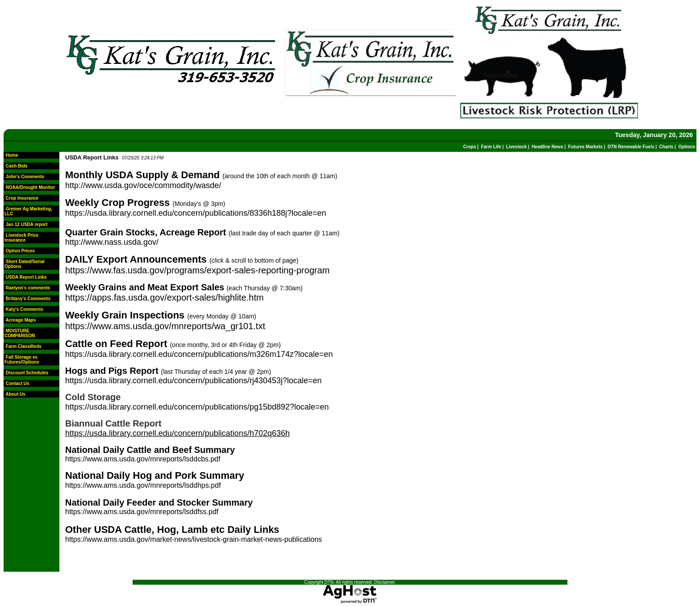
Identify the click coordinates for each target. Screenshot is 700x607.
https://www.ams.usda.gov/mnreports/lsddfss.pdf (142, 512)
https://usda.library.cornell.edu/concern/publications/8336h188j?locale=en (196, 213)
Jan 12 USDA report (27, 224)
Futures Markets (585, 147)
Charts (667, 147)
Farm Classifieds (24, 346)
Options (687, 147)
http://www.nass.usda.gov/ (112, 242)
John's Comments (25, 177)
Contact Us (18, 383)
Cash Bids (17, 166)
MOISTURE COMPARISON (20, 333)
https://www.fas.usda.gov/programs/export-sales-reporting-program (197, 270)
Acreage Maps (21, 320)
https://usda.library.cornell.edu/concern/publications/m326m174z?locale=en (199, 354)
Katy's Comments (25, 309)
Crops (469, 147)
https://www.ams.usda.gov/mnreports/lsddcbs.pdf (143, 459)
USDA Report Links (26, 277)
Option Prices (20, 251)
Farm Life (491, 147)
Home (12, 155)
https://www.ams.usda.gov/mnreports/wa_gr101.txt (165, 326)
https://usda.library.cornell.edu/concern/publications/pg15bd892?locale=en (197, 407)
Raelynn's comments (28, 288)
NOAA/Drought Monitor (31, 187)
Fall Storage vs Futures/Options (22, 360)
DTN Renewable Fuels (631, 147)
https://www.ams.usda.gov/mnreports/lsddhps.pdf (143, 485)
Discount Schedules (27, 373)
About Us (15, 394)
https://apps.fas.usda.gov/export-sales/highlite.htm (165, 297)
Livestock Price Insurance (21, 238)
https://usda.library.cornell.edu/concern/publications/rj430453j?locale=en (194, 381)
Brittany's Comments (28, 299)
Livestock (517, 147)
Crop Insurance (22, 198)
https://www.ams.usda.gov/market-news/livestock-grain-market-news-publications (194, 539)
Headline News (548, 147)
